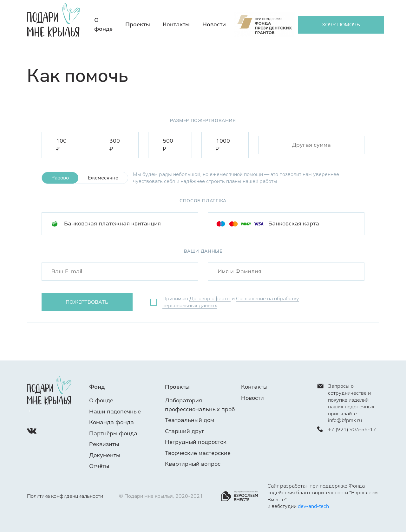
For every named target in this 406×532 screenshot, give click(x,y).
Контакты (176, 24)
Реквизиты (104, 444)
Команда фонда (111, 422)
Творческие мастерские (198, 453)
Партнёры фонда (113, 433)
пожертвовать (87, 302)
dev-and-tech (313, 506)
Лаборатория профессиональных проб (200, 405)
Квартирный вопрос (193, 464)
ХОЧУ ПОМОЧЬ (341, 25)
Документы (105, 455)
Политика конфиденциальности (65, 496)
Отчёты (99, 466)
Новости (214, 24)
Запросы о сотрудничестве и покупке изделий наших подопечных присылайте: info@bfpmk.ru (346, 403)
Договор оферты (210, 298)
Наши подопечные (115, 412)
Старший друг (185, 431)
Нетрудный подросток (196, 442)
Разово (60, 178)
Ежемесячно (103, 178)
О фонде (101, 400)
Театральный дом (190, 420)
